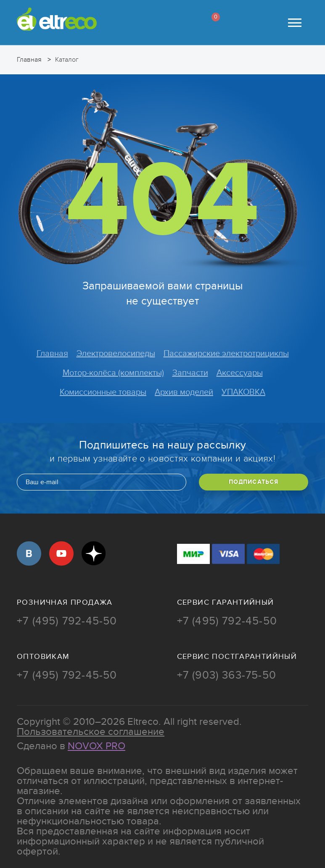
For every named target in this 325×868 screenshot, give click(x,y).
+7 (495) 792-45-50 (67, 621)
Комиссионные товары (103, 392)
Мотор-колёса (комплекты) (113, 373)
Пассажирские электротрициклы (226, 354)
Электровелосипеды (116, 354)
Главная (52, 354)
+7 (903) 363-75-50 (227, 675)
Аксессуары (240, 373)
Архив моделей (184, 392)
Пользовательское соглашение (91, 732)
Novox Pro (96, 746)
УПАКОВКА (243, 392)
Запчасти (190, 373)
